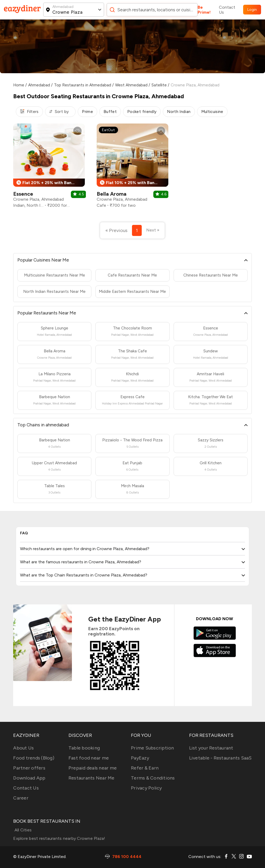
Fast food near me (89, 758)
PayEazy (140, 758)
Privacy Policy (146, 788)
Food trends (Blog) (34, 758)
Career (21, 798)
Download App (29, 778)
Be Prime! (204, 10)
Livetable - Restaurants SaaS (220, 758)
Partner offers (29, 768)
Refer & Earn (145, 768)
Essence (23, 194)
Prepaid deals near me (93, 768)
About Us (23, 748)
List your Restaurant (211, 748)
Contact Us (227, 10)
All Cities (22, 830)
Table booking (84, 748)
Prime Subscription (153, 748)
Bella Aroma (112, 194)
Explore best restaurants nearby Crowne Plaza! (59, 838)
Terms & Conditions (153, 778)
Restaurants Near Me (92, 778)
